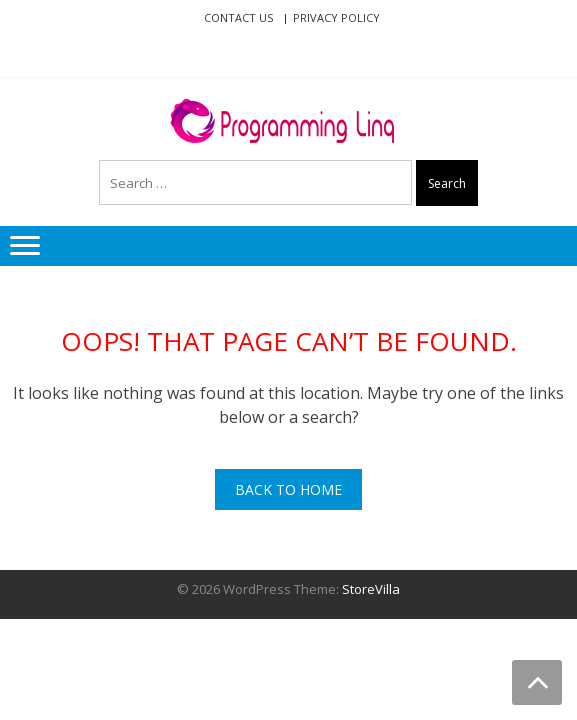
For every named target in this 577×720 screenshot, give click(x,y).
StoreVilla (371, 589)
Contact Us (238, 17)
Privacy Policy (336, 17)
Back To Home (288, 489)
